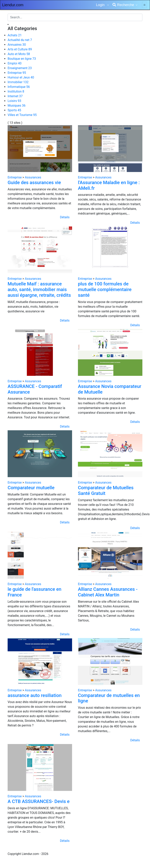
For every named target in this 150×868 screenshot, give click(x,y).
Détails (65, 217)
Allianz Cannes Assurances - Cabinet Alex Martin (108, 592)
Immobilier (18, 82)
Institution (16, 91)
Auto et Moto (19, 54)
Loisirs (14, 101)
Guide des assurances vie (34, 183)
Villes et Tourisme (22, 115)
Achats (15, 35)
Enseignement (20, 68)
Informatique (19, 87)
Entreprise (17, 73)
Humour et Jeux (21, 77)
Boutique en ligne (22, 59)
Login (101, 5)
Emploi (15, 63)
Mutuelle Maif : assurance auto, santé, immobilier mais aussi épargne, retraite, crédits (39, 290)
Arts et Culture (20, 49)
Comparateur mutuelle (31, 488)
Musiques (17, 106)
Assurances (33, 177)
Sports (14, 110)
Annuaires (17, 45)
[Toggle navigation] (144, 5)
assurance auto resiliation (35, 695)
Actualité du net (20, 40)
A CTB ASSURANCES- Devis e (39, 801)
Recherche (123, 5)
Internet (15, 96)
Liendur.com (13, 5)
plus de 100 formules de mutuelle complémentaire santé (105, 290)
